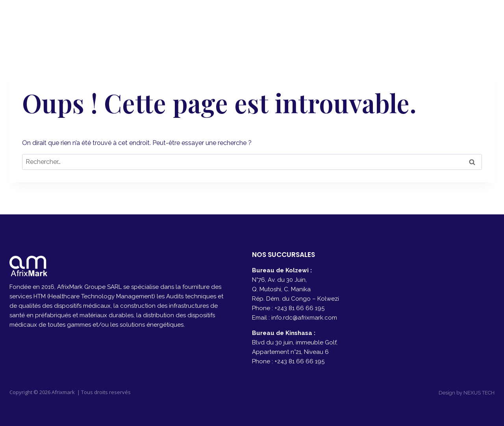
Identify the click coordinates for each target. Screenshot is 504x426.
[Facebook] (466, 20)
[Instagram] (486, 20)
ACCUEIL (239, 20)
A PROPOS (284, 20)
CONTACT (424, 20)
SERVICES (331, 20)
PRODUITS (377, 20)
